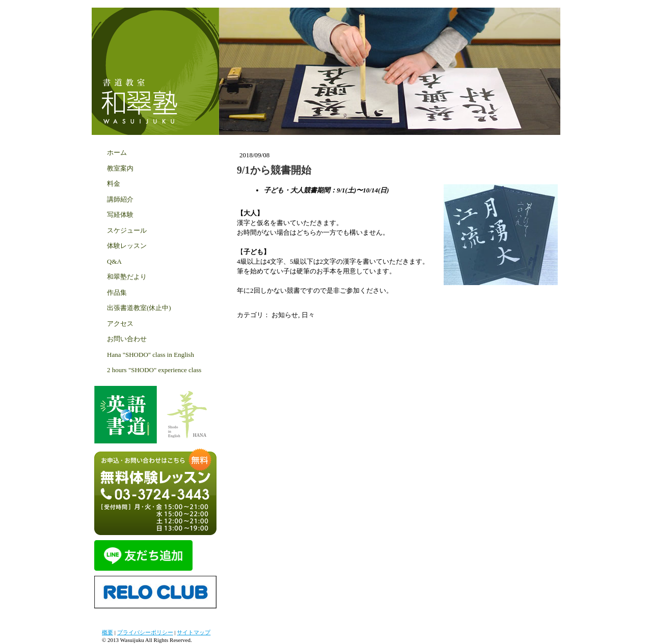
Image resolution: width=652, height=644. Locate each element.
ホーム (117, 152)
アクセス (120, 324)
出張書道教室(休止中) (139, 308)
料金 (114, 184)
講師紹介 (120, 199)
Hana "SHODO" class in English (151, 355)
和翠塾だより (127, 277)
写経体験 (120, 215)
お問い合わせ (127, 339)
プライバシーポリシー (145, 632)
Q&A (114, 261)
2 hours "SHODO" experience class (154, 370)
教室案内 (120, 168)
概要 (107, 632)
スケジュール (127, 230)
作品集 (117, 292)
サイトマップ (194, 632)
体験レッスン (127, 246)
